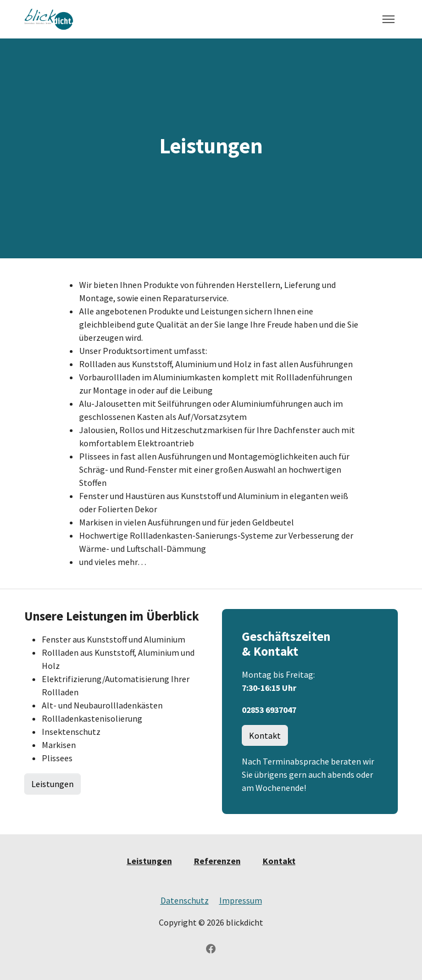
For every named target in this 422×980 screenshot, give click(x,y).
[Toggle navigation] (388, 19)
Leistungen (52, 784)
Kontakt (265, 735)
